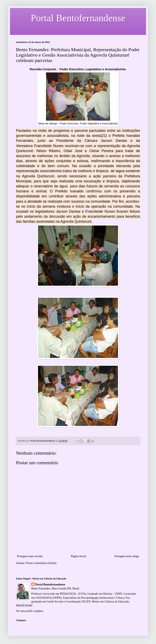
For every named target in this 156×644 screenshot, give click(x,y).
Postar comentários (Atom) (41, 563)
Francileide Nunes (49, 146)
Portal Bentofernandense (50, 585)
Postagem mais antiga (127, 556)
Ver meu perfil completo (30, 611)
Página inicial (79, 556)
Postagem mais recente (30, 556)
